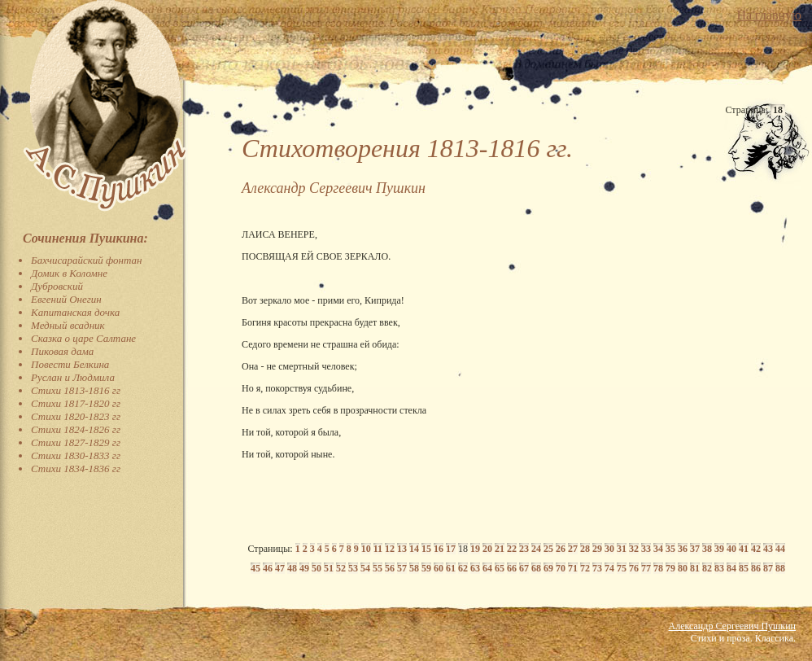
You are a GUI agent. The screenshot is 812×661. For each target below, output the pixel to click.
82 (707, 568)
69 (548, 568)
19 (475, 549)
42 (756, 549)
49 (304, 568)
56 (390, 568)
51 (329, 568)
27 (573, 549)
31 (622, 549)
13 (402, 549)
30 (609, 549)
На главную (769, 15)
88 (780, 568)
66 (512, 568)
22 (512, 549)
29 (597, 549)
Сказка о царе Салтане (83, 338)
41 (744, 549)
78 (658, 568)
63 (475, 568)
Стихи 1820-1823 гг (76, 416)
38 (707, 549)
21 (500, 549)
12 (390, 549)
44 (780, 549)
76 (634, 568)
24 (536, 549)
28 (585, 549)
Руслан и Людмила (73, 377)
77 (646, 568)
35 (670, 549)
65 (500, 568)
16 (439, 549)
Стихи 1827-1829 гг (76, 442)
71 (573, 568)
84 (731, 568)
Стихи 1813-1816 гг (76, 390)
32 (634, 549)
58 (414, 568)
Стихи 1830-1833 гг (76, 455)
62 (463, 568)
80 (683, 568)
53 (353, 568)
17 (451, 549)
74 (609, 568)
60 (439, 568)
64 (487, 568)
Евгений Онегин (66, 299)
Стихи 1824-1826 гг (76, 429)
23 (524, 549)
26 (561, 549)
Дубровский (57, 286)
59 (426, 568)
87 (768, 568)
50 (317, 568)
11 (378, 549)
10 (366, 549)
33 (646, 549)
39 (719, 549)
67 (524, 568)
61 (451, 568)
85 (744, 568)
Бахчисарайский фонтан (87, 260)
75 (622, 568)
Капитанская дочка (75, 312)
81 (695, 568)
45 (255, 568)
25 (548, 549)
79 (670, 568)
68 (536, 568)
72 (585, 568)
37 (695, 549)
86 (756, 568)
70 (561, 568)
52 (341, 568)
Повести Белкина (70, 364)
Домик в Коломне (69, 273)
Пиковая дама (62, 351)
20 (487, 549)
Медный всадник (68, 325)
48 (292, 568)
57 (402, 568)
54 (365, 568)
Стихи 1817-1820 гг (76, 403)
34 (658, 549)
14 (414, 549)
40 (731, 549)
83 (719, 568)
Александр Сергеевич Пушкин (732, 626)
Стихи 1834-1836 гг (76, 468)
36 (683, 549)
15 (426, 549)
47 (280, 568)
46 (268, 568)
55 (378, 568)
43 (768, 549)
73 (597, 568)
